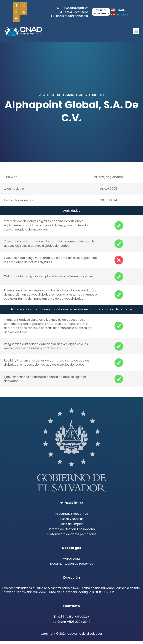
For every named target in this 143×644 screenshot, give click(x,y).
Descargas (72, 550)
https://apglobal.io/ (109, 179)
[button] (136, 33)
